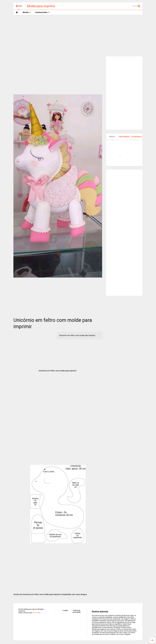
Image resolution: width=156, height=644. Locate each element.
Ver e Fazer (37, 613)
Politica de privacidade (77, 611)
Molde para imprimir (41, 6)
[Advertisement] (78, 36)
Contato (65, 610)
